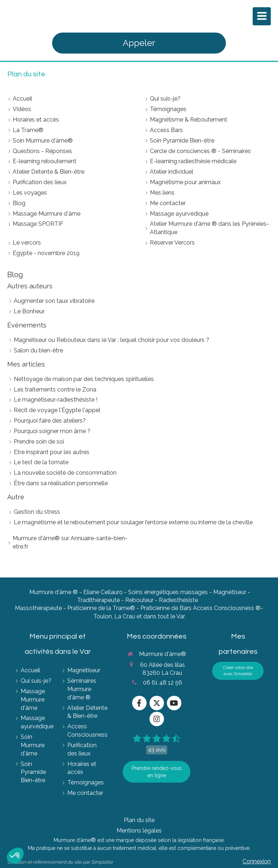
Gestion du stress (37, 512)
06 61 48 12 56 (163, 683)
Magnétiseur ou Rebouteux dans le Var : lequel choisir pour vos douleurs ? (111, 340)
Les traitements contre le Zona (55, 389)
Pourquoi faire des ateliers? (50, 421)
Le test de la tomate (41, 462)
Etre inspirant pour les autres (52, 452)
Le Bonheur (29, 311)
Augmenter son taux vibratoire (54, 301)
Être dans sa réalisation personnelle (61, 483)
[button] (15, 856)
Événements (27, 325)
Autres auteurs (30, 286)
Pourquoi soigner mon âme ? (52, 431)
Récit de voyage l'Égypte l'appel (57, 410)
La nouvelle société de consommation (65, 473)
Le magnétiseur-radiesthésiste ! (56, 400)
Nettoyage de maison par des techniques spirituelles (84, 379)
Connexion (257, 861)
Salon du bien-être (38, 350)
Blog (15, 275)
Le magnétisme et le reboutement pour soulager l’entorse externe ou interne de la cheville (133, 522)
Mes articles (26, 364)
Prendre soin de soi (39, 442)
